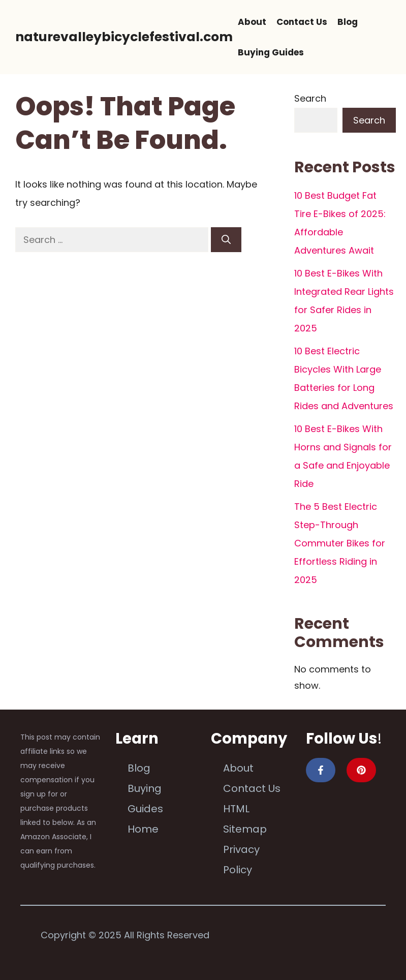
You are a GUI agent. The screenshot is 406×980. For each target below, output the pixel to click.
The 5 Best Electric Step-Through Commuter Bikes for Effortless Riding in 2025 (340, 543)
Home (143, 829)
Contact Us (302, 22)
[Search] (226, 240)
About (252, 22)
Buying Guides (271, 52)
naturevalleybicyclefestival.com (124, 37)
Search (310, 98)
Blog (348, 22)
